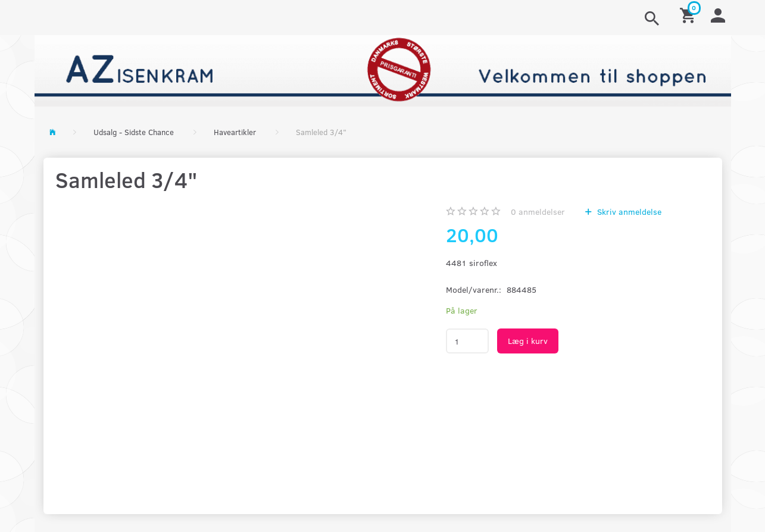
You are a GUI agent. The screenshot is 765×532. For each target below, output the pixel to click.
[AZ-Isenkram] (383, 69)
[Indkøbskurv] (689, 15)
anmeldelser (538, 212)
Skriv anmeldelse (628, 212)
